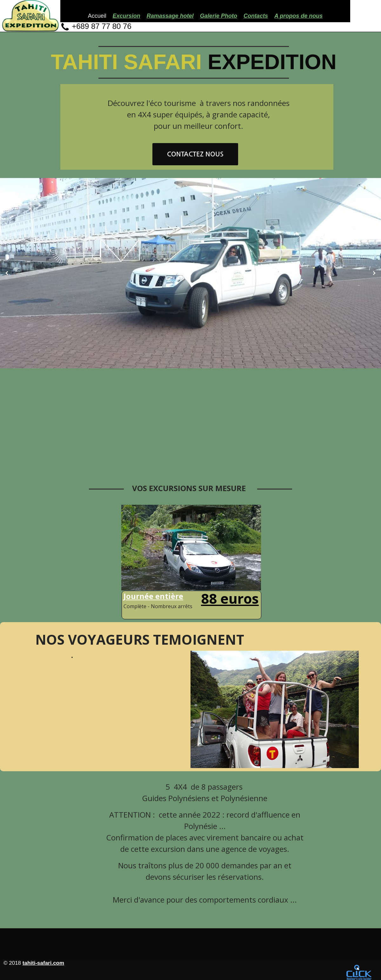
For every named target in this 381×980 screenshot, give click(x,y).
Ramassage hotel (170, 16)
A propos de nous (298, 16)
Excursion (127, 16)
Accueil (97, 16)
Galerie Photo (219, 16)
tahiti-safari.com (43, 963)
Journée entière (153, 596)
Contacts (256, 16)
